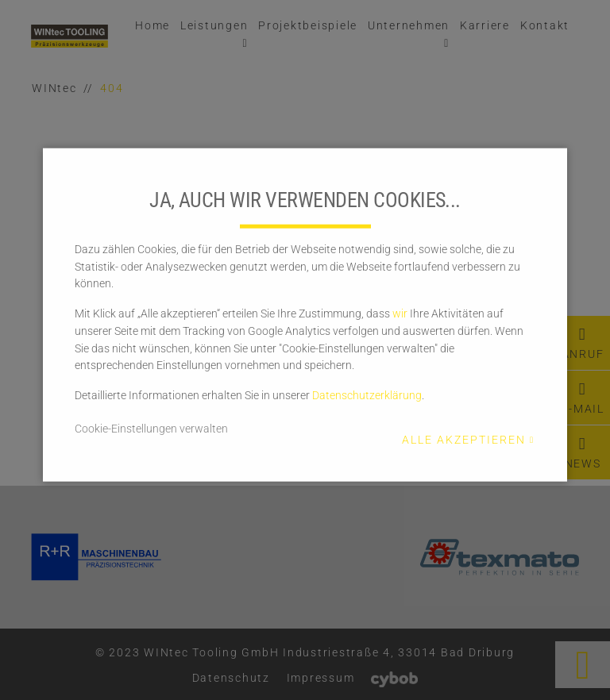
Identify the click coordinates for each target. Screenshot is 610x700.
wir (400, 313)
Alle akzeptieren (464, 440)
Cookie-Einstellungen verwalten (151, 428)
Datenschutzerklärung (367, 395)
